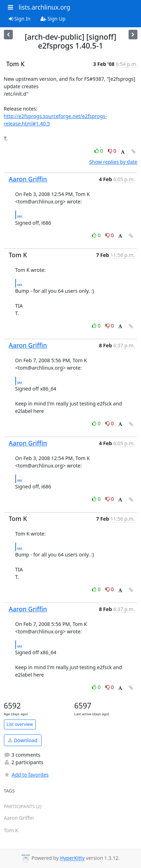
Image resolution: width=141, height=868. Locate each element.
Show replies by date (113, 162)
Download (23, 740)
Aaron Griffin (28, 179)
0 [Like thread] (99, 151)
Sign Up (53, 19)
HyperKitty (72, 858)
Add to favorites (26, 775)
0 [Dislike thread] (112, 151)
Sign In (20, 19)
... (20, 214)
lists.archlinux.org (44, 7)
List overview (20, 724)
